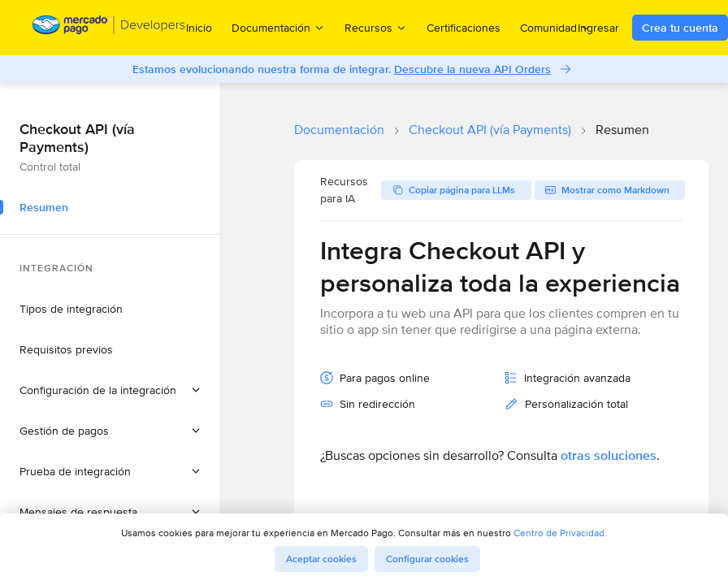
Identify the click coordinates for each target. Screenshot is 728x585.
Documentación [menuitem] (278, 27)
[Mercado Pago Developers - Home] (109, 28)
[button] (110, 390)
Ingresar (598, 28)
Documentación (339, 130)
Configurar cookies (427, 559)
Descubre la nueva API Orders (472, 69)
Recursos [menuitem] (376, 27)
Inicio (199, 28)
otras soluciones (609, 455)
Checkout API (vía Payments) (490, 130)
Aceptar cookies (321, 559)
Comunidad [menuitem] (556, 27)
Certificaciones (464, 28)
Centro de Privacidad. (560, 533)
